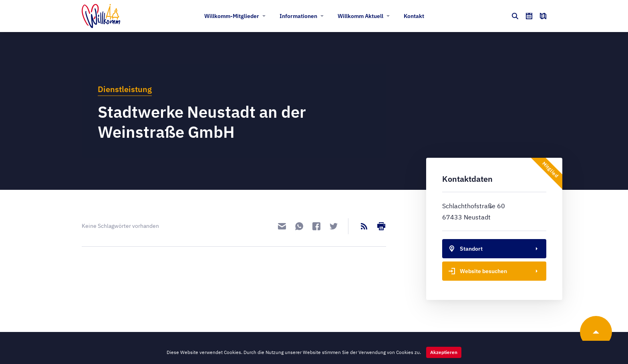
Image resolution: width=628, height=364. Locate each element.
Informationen (298, 16)
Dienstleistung (125, 89)
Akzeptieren (444, 352)
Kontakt (414, 16)
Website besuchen (476, 271)
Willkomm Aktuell (360, 16)
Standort (464, 249)
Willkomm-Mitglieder (232, 16)
